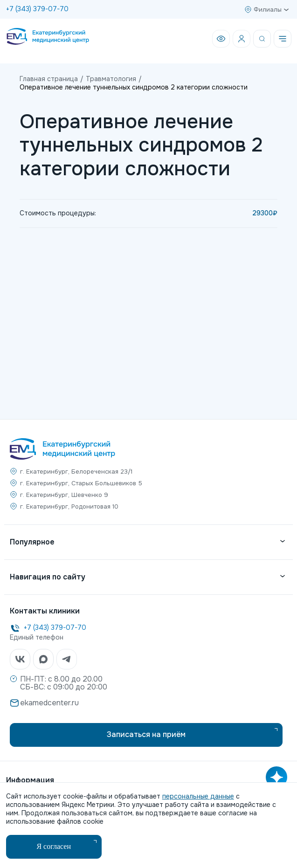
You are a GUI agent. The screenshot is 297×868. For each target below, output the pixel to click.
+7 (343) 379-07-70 (37, 9)
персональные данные (198, 796)
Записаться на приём (146, 734)
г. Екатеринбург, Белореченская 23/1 (76, 472)
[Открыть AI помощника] (276, 777)
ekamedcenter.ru (49, 703)
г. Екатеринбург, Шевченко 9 (64, 495)
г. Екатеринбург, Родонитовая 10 (69, 506)
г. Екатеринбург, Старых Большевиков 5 (81, 483)
